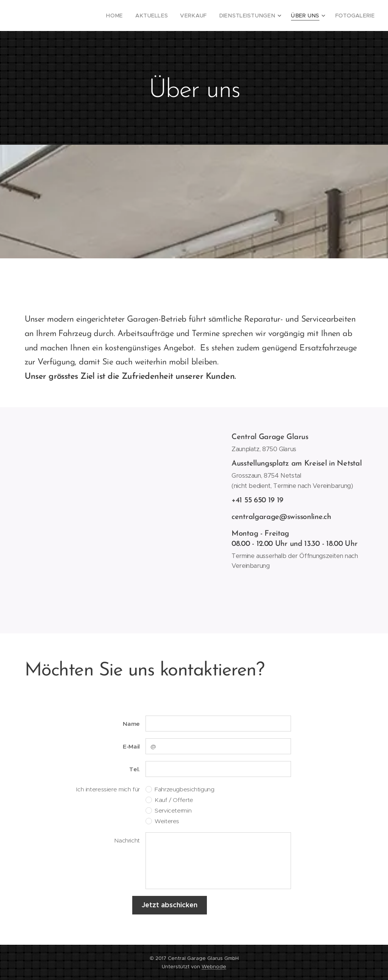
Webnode (214, 967)
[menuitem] (135, 16)
